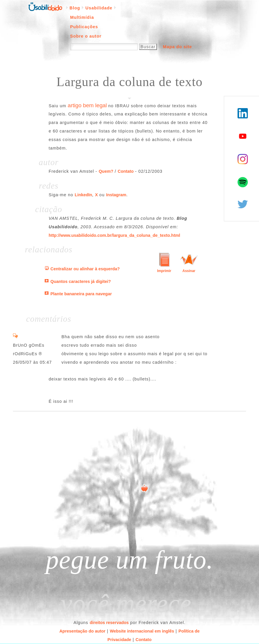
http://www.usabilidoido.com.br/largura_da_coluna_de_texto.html (115, 235)
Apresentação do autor (82, 631)
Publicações (84, 27)
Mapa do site (177, 47)
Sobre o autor (86, 36)
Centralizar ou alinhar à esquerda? (85, 269)
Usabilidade (99, 8)
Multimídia (82, 17)
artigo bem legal (87, 105)
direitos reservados (109, 623)
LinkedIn (83, 195)
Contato (126, 171)
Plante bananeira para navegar (81, 294)
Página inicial (45, 6)
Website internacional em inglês (142, 631)
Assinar (189, 271)
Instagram (116, 195)
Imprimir (164, 271)
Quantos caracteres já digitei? (81, 281)
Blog (75, 8)
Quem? (106, 171)
